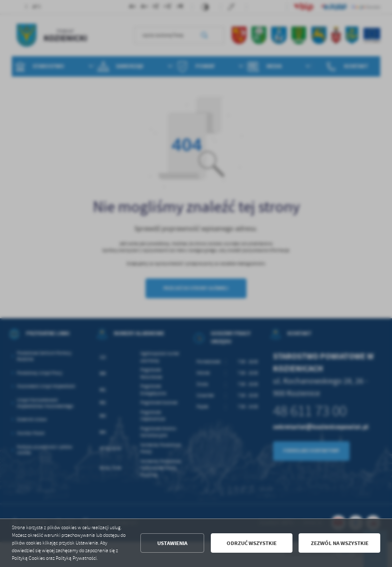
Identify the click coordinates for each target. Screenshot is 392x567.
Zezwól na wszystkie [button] (340, 543)
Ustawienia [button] (172, 543)
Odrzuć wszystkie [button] (252, 543)
